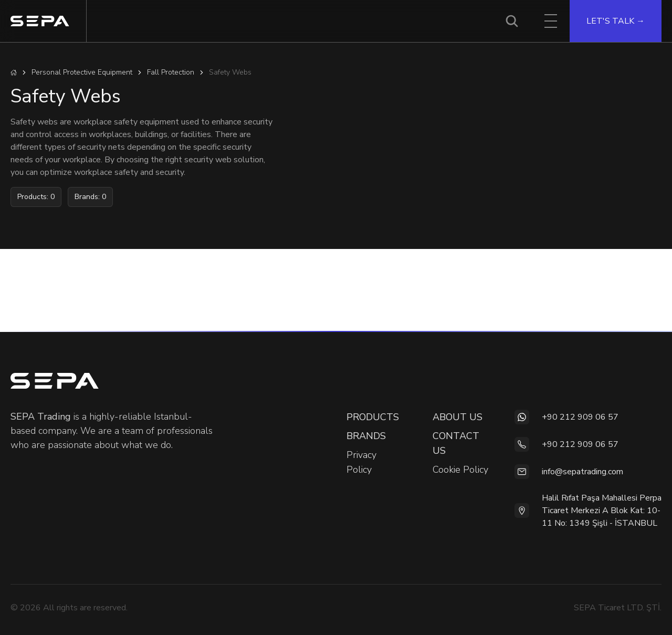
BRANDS (366, 436)
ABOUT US (458, 417)
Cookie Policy (460, 470)
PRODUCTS (373, 417)
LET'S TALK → (616, 21)
